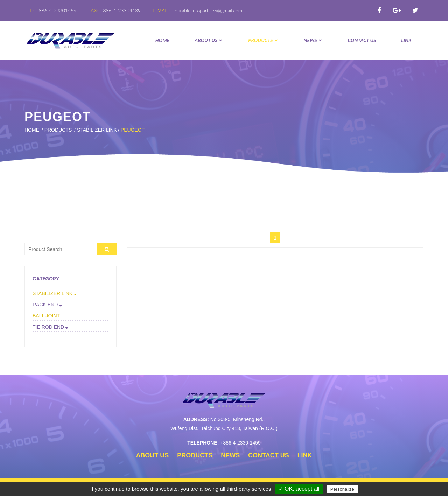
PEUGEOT (133, 130)
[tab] (71, 294)
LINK (406, 40)
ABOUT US (209, 40)
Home (162, 40)
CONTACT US (362, 40)
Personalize (342, 489)
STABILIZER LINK (97, 130)
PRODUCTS (263, 40)
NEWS (313, 40)
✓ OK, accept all (299, 489)
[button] (71, 293)
